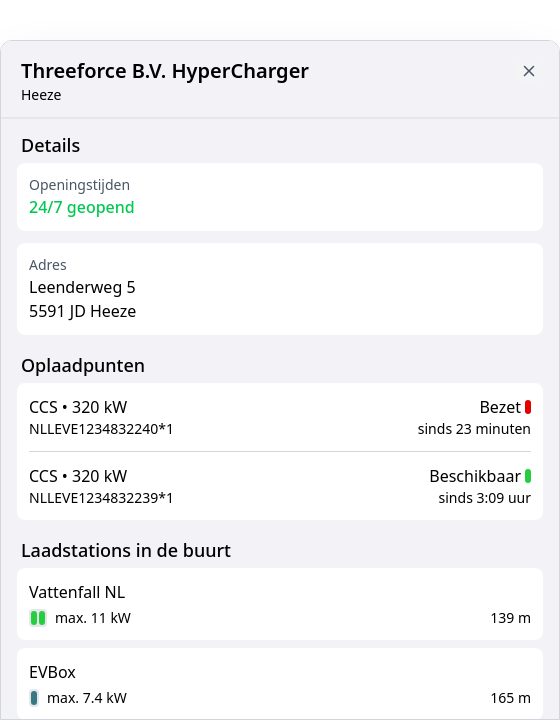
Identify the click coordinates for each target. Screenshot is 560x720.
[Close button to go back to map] (529, 71)
